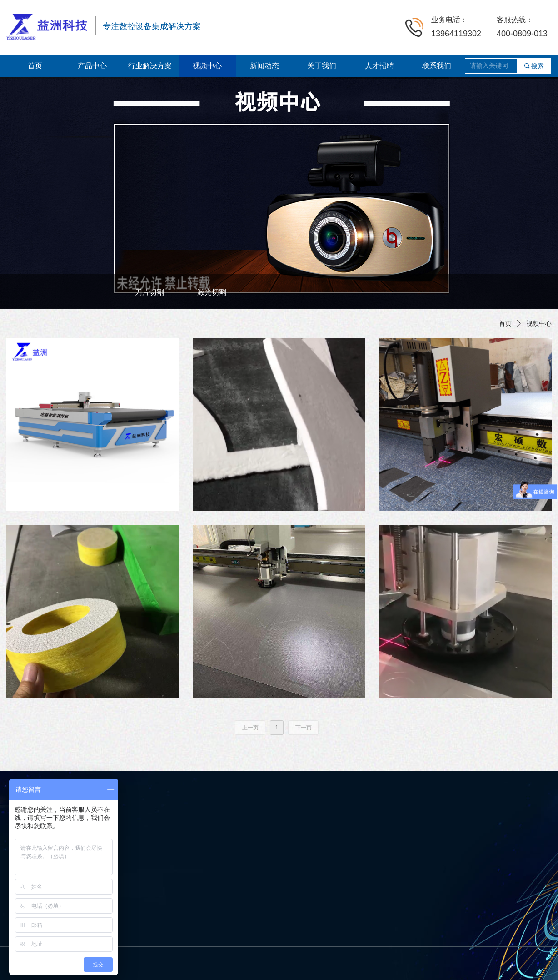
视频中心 (539, 324)
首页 (505, 324)
